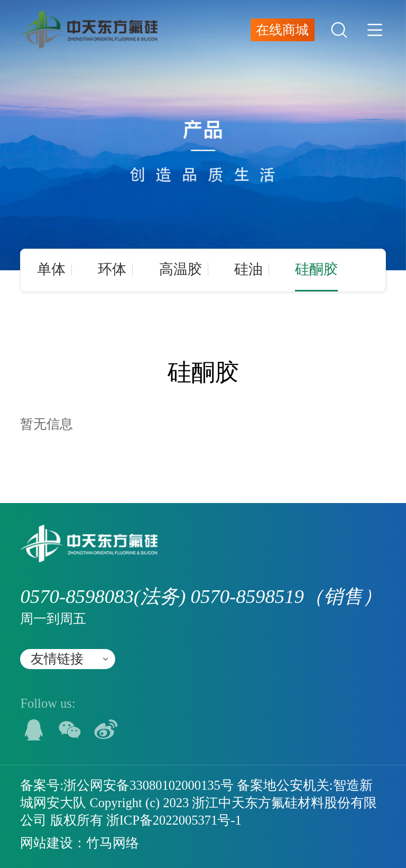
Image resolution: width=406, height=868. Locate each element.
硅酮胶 (316, 269)
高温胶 (181, 269)
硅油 (248, 269)
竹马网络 (113, 843)
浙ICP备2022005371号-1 (174, 820)
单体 (51, 269)
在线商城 (282, 30)
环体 (112, 269)
